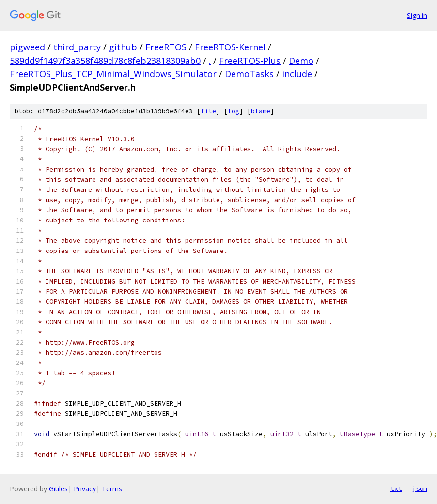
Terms (112, 489)
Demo (301, 61)
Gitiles (58, 489)
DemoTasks (249, 74)
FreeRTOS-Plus (250, 61)
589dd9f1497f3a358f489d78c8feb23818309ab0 (105, 61)
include (297, 74)
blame (261, 111)
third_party (77, 47)
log (234, 111)
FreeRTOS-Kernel (230, 47)
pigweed (27, 47)
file (208, 111)
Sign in (417, 15)
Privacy (85, 489)
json (420, 488)
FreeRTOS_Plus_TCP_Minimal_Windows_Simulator (113, 74)
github (123, 47)
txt (396, 488)
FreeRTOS (166, 47)
